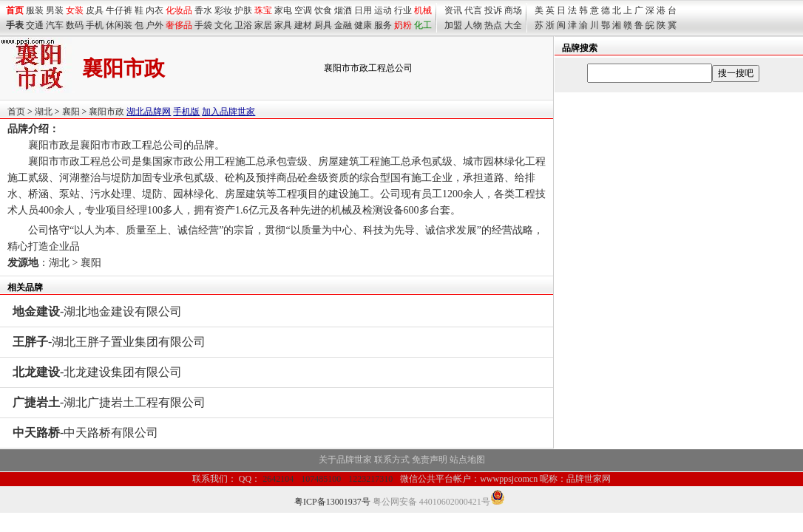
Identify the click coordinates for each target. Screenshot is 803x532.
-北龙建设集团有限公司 (97, 372)
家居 (263, 25)
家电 (283, 10)
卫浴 (243, 25)
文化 (223, 25)
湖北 (44, 112)
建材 (303, 25)
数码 (75, 25)
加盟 (453, 25)
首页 (16, 112)
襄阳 (71, 112)
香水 (203, 10)
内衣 (155, 10)
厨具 (323, 25)
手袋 (203, 25)
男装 (55, 10)
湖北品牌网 (149, 112)
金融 (343, 25)
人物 (473, 25)
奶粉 (403, 25)
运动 (383, 10)
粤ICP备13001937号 (332, 502)
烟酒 (343, 10)
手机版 (186, 112)
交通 (35, 25)
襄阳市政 (106, 112)
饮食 (323, 10)
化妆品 (179, 10)
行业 (403, 10)
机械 (423, 10)
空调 (303, 10)
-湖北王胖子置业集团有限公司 (109, 342)
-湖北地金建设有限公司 (97, 311)
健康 (363, 25)
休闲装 (119, 25)
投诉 (493, 10)
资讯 (453, 10)
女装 (75, 10)
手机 (95, 25)
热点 (493, 25)
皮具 (95, 10)
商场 (513, 10)
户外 (155, 25)
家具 (283, 25)
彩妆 (223, 10)
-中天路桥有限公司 (85, 433)
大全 (513, 25)
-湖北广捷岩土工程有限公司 (109, 402)
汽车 (55, 25)
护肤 (243, 10)
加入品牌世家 (228, 112)
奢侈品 (179, 25)
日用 (363, 10)
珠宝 (263, 10)
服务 (383, 25)
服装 (35, 10)
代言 (473, 10)
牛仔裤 (119, 10)
